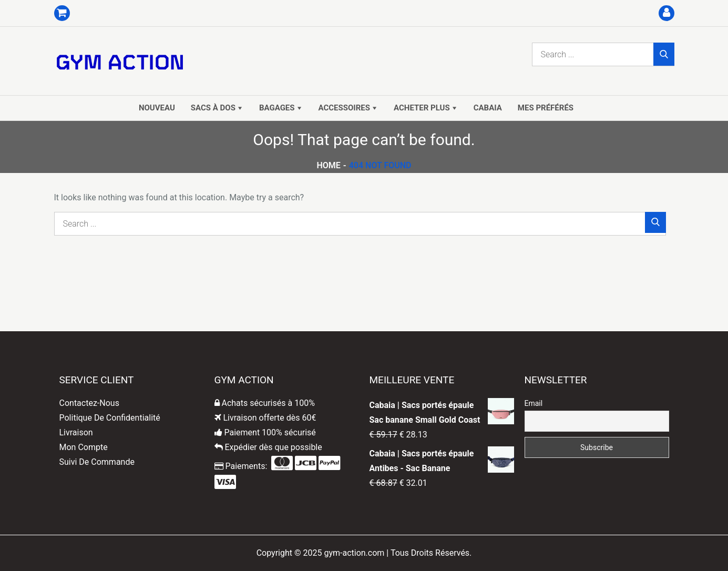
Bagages (277, 108)
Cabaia (488, 108)
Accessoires (345, 108)
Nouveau (157, 108)
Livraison (76, 432)
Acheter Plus (422, 108)
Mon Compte (84, 447)
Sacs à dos (213, 108)
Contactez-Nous (89, 403)
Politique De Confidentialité (110, 418)
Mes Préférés (546, 108)
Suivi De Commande (97, 462)
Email (534, 403)
